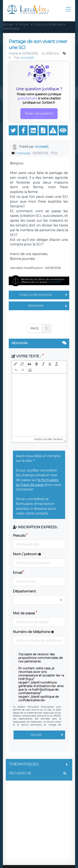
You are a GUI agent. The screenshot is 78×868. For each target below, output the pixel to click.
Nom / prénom (27, 554)
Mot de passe (24, 613)
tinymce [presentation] (58, 439)
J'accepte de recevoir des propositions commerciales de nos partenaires (40, 658)
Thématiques (39, 764)
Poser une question (39, 113)
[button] (15, 364)
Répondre (49, 306)
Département (24, 591)
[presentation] (15, 364)
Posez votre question (44, 295)
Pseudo (19, 536)
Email (18, 573)
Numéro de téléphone (33, 632)
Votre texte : (27, 356)
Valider (48, 735)
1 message (23, 153)
